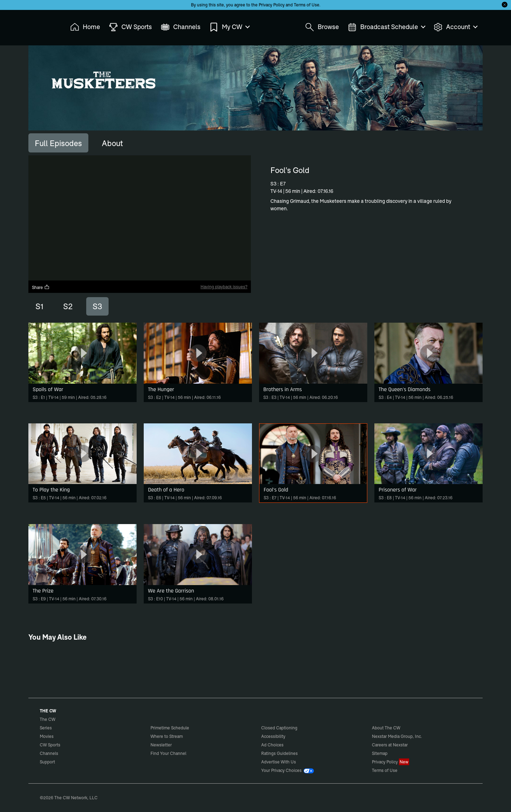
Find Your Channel (168, 753)
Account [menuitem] (455, 27)
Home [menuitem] (85, 27)
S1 (39, 306)
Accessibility (273, 736)
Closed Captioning (279, 728)
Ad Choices (272, 745)
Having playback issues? (224, 287)
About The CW (386, 728)
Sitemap (380, 753)
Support (47, 762)
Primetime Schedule (170, 728)
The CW (43, 25)
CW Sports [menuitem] (130, 27)
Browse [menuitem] (322, 27)
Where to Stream (167, 736)
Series (46, 728)
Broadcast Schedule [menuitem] (386, 27)
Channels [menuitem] (181, 27)
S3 (97, 306)
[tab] (58, 143)
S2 (68, 306)
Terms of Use (307, 5)
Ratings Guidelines (279, 753)
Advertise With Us (279, 762)
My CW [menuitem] (229, 27)
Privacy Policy (272, 5)
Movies (47, 736)
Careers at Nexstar (390, 745)
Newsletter (161, 745)
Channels (49, 753)
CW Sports (50, 745)
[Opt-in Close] (505, 5)
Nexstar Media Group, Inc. (397, 736)
